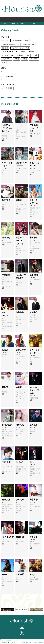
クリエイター (7, 59)
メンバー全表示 (7, 88)
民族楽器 (32, 52)
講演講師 (5, 48)
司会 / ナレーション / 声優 (20, 48)
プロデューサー (17, 41)
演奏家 (35, 55)
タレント (5, 41)
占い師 (23, 52)
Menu (22, 20)
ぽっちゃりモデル (8, 55)
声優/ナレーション (23, 55)
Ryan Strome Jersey (6, 640)
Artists (13, 24)
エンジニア (34, 59)
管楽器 (25, 59)
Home (4, 24)
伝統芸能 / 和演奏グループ (11, 44)
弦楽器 (17, 59)
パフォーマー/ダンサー (10, 52)
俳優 (27, 41)
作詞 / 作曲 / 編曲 (29, 44)
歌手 (4, 63)
